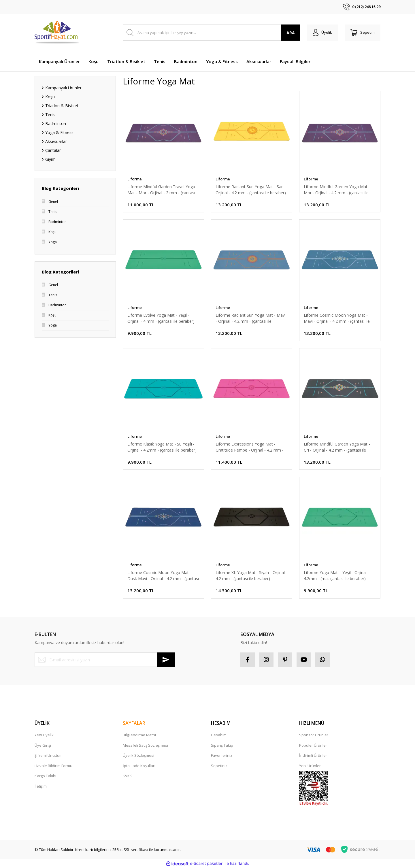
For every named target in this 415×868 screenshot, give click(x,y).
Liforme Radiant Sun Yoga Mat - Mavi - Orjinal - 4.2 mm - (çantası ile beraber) (251, 318)
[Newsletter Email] (105, 660)
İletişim (41, 786)
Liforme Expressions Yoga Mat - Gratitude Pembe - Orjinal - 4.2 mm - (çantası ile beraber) (250, 447)
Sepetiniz (219, 766)
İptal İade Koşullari (139, 766)
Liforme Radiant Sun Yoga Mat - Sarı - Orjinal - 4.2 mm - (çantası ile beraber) (251, 190)
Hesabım (219, 735)
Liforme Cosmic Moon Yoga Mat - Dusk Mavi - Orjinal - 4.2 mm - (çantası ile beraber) (163, 576)
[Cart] (363, 33)
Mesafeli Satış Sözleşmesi (145, 745)
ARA (291, 33)
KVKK (127, 776)
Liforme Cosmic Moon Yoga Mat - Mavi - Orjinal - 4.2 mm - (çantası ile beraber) (337, 318)
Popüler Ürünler (313, 745)
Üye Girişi (43, 745)
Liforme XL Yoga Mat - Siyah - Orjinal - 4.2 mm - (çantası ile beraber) (251, 575)
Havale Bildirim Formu (53, 766)
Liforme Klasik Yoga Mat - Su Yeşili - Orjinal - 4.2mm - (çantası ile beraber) (162, 447)
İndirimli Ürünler (313, 755)
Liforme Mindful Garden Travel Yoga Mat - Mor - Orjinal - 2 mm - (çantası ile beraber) (161, 190)
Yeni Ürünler (310, 766)
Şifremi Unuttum (49, 755)
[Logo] (57, 33)
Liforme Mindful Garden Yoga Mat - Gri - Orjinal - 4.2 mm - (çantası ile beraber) (337, 447)
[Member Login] (322, 33)
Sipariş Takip (222, 745)
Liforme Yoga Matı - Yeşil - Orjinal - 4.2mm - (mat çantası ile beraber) (336, 575)
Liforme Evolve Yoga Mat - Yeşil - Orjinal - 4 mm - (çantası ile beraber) (161, 318)
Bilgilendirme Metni (139, 735)
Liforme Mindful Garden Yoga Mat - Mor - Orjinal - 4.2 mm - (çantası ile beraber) (337, 190)
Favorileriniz (222, 755)
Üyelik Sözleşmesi (138, 755)
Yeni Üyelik (44, 735)
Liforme (135, 179)
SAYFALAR (134, 723)
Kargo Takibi (45, 776)
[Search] (211, 33)
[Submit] (166, 660)
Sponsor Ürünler (314, 735)
